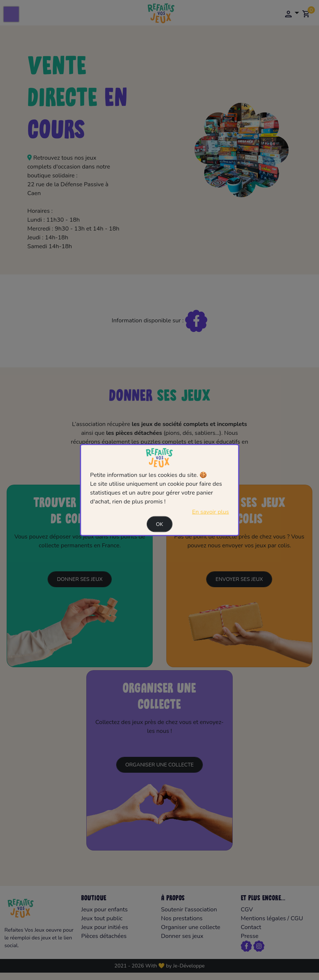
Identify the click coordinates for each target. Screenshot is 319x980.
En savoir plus (211, 512)
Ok (160, 524)
